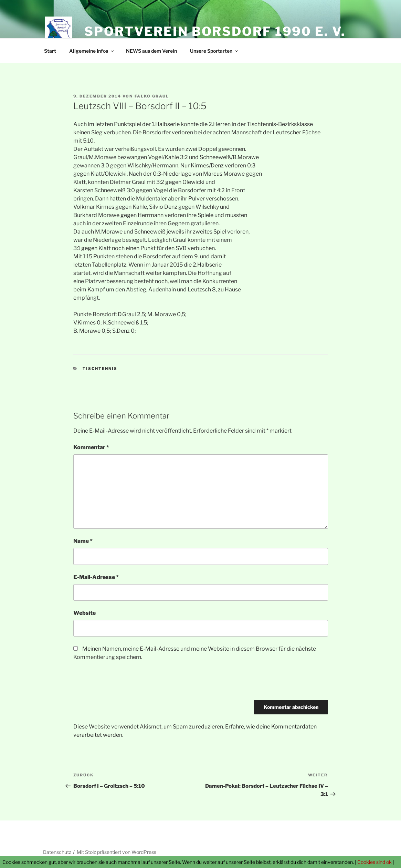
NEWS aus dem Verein (151, 51)
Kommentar (91, 447)
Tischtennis (100, 369)
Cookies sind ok (374, 862)
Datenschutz (57, 852)
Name (83, 541)
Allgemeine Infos (92, 51)
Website (85, 613)
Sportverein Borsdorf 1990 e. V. (215, 31)
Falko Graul (152, 96)
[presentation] (126, 683)
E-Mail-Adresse (96, 577)
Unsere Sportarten (214, 51)
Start (50, 51)
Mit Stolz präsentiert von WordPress (117, 852)
